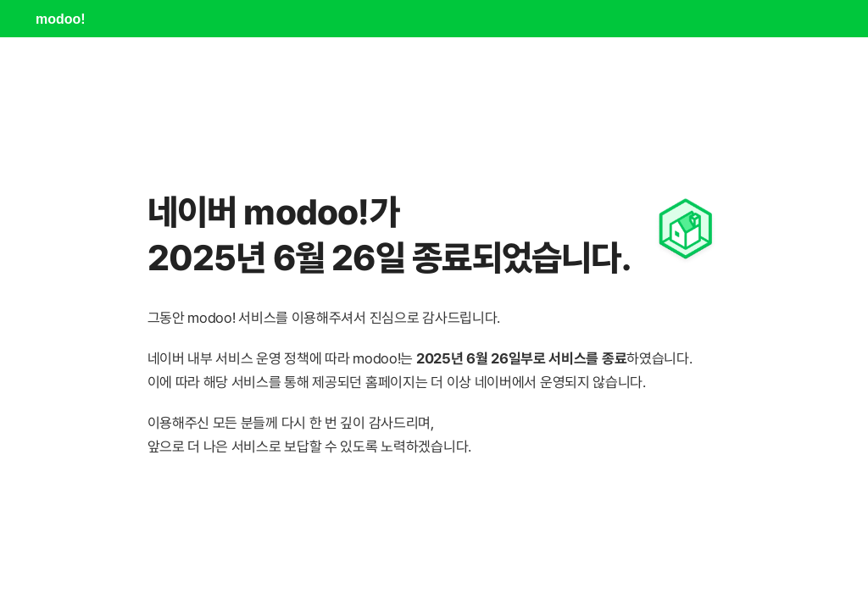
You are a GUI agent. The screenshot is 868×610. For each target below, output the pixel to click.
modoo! (61, 19)
